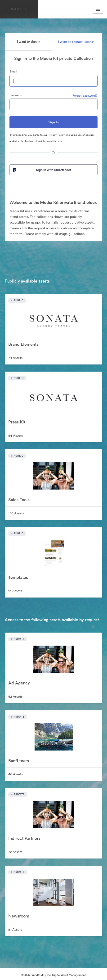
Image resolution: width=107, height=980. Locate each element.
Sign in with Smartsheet (42, 170)
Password (16, 95)
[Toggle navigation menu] (98, 9)
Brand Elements (23, 344)
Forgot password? (85, 96)
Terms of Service (53, 141)
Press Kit (17, 422)
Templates (18, 577)
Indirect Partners (24, 838)
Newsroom (19, 916)
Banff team (19, 761)
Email (13, 71)
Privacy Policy (56, 135)
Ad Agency (19, 683)
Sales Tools (19, 500)
